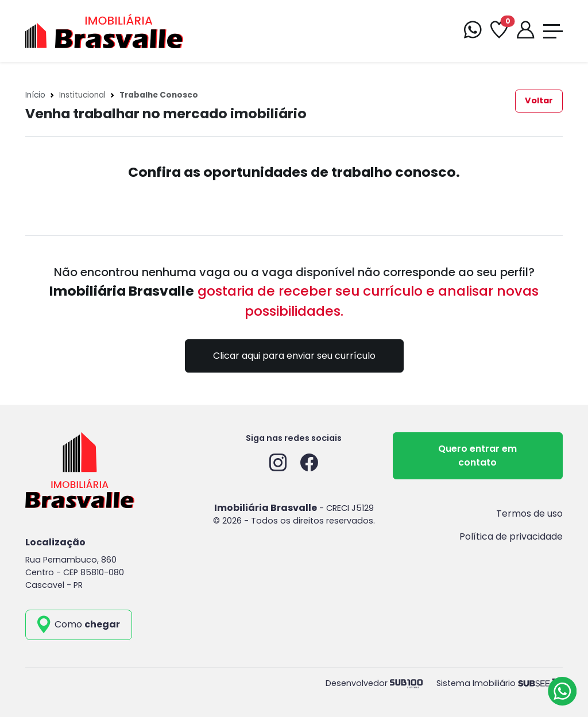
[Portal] (525, 31)
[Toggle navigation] (553, 31)
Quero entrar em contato (477, 456)
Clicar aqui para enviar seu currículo (294, 356)
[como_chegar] (79, 625)
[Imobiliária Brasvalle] (104, 30)
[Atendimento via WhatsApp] (562, 691)
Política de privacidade (511, 536)
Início (35, 95)
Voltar (539, 100)
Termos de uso (529, 513)
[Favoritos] (499, 31)
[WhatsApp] (473, 31)
